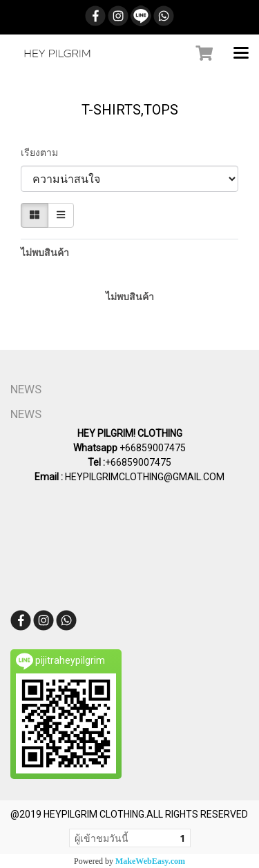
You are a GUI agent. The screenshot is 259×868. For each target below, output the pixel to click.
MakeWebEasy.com (150, 861)
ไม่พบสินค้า (45, 253)
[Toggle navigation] (241, 54)
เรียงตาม (42, 152)
